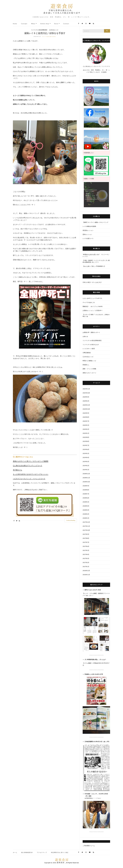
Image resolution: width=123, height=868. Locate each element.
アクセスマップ (42, 852)
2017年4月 (86, 554)
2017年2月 (86, 562)
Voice (56, 24)
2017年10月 (86, 530)
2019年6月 (86, 449)
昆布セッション (87, 234)
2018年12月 (86, 474)
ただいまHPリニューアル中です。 (93, 298)
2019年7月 (86, 445)
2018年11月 (86, 478)
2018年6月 (86, 498)
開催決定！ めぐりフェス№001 (93, 306)
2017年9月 (86, 534)
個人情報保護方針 (27, 852)
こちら (98, 798)
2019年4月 (86, 457)
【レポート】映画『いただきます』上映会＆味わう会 (96, 315)
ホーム (15, 852)
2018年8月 (86, 490)
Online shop (45, 24)
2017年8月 (86, 538)
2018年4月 (86, 506)
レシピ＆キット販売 (89, 349)
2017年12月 (86, 522)
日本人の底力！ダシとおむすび (92, 282)
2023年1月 (86, 433)
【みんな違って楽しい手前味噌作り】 (94, 266)
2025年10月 (86, 393)
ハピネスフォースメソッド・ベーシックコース (29, 479)
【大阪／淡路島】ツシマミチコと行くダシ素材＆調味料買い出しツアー (96, 261)
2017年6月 (86, 546)
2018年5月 (86, 502)
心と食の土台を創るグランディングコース (28, 465)
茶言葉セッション (88, 230)
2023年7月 (86, 421)
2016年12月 (86, 571)
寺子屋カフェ (18, 470)
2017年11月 (86, 526)
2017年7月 (86, 542)
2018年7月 (86, 494)
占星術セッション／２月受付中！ (93, 310)
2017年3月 (86, 558)
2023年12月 (86, 405)
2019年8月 (86, 441)
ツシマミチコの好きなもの (91, 344)
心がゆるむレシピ (54, 30)
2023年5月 (86, 425)
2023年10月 (86, 409)
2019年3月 (86, 462)
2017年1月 (86, 567)
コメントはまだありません (49, 36)
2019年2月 (86, 466)
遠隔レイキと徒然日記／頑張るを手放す (45, 33)
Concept (24, 24)
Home (15, 24)
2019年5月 (86, 453)
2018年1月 (86, 518)
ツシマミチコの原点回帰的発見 (39, 30)
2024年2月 (86, 401)
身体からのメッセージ (89, 373)
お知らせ (85, 336)
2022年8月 (86, 437)
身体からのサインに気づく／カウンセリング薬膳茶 (31, 461)
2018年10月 (86, 482)
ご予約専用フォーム (89, 846)
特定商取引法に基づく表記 (60, 852)
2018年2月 (86, 514)
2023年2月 (86, 429)
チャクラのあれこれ (89, 302)
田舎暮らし (86, 365)
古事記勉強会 (87, 353)
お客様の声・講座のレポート (91, 332)
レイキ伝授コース (88, 238)
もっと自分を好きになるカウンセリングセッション (31, 474)
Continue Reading (71, 520)
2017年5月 (86, 550)
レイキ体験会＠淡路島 (89, 226)
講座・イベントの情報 (89, 369)
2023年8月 (86, 417)
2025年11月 (86, 389)
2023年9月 (86, 413)
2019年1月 (86, 470)
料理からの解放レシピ (89, 361)
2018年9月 (86, 486)
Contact (66, 24)
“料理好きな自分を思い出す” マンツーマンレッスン (96, 255)
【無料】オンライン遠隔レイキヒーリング (95, 222)
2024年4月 (86, 397)
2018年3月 (86, 510)
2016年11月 (86, 575)
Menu (33, 24)
